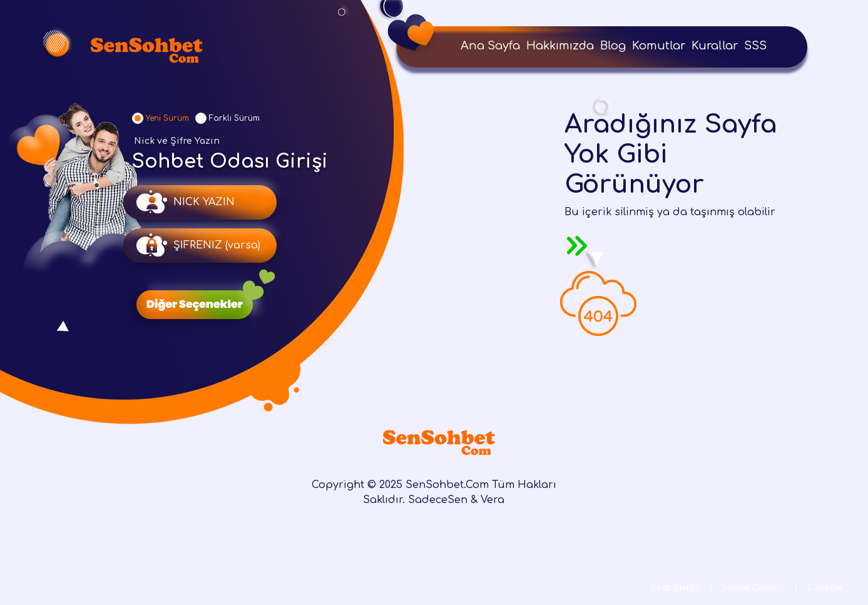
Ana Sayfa (490, 46)
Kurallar (715, 46)
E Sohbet (825, 588)
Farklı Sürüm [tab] (234, 118)
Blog (613, 46)
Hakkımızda (560, 46)
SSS (755, 46)
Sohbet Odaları (753, 588)
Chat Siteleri (675, 588)
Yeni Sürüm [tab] (167, 118)
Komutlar (659, 46)
